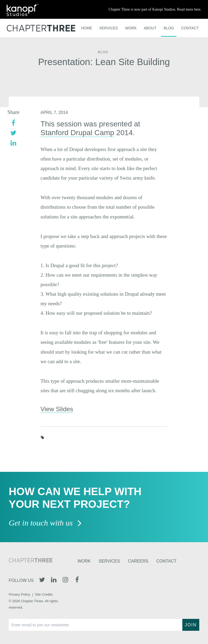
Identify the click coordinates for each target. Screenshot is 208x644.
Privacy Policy (19, 594)
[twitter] (13, 132)
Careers (138, 561)
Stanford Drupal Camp (77, 133)
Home (87, 28)
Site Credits (44, 594)
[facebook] (13, 122)
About (150, 28)
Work (131, 28)
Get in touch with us (45, 523)
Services (109, 28)
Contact (190, 28)
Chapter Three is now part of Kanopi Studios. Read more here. (155, 9)
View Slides (57, 409)
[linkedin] (13, 142)
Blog (169, 28)
